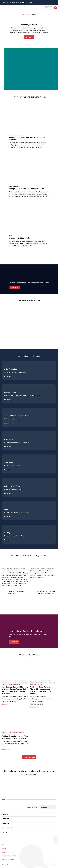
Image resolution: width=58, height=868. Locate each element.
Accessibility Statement (8, 860)
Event (10, 734)
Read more (5, 704)
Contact (48, 8)
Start (23, 14)
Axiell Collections (13, 683)
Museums (4, 683)
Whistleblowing (6, 852)
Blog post (24, 683)
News (31, 685)
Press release (38, 685)
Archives (4, 681)
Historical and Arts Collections (18, 681)
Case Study (5, 685)
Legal (3, 845)
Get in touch (29, 37)
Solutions (28, 14)
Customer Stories (14, 685)
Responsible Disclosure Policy (9, 856)
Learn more (15, 287)
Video (14, 734)
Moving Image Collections (44, 681)
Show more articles (29, 757)
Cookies (4, 848)
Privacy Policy (5, 841)
